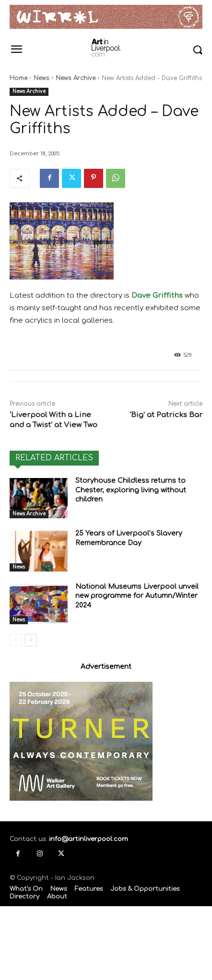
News (41, 78)
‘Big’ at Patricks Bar (166, 415)
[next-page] (31, 640)
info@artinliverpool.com (88, 839)
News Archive (76, 78)
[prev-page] (16, 640)
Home (18, 78)
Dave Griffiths (157, 296)
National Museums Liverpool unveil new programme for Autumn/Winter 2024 (137, 596)
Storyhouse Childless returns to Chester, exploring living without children (131, 490)
